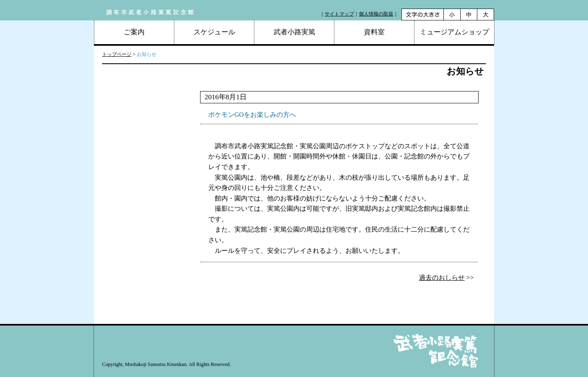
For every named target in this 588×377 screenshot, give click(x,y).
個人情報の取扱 (376, 14)
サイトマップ (339, 14)
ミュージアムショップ (454, 32)
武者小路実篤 (294, 32)
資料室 (374, 32)
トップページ (117, 54)
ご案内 (134, 32)
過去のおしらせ (442, 278)
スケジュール (214, 32)
